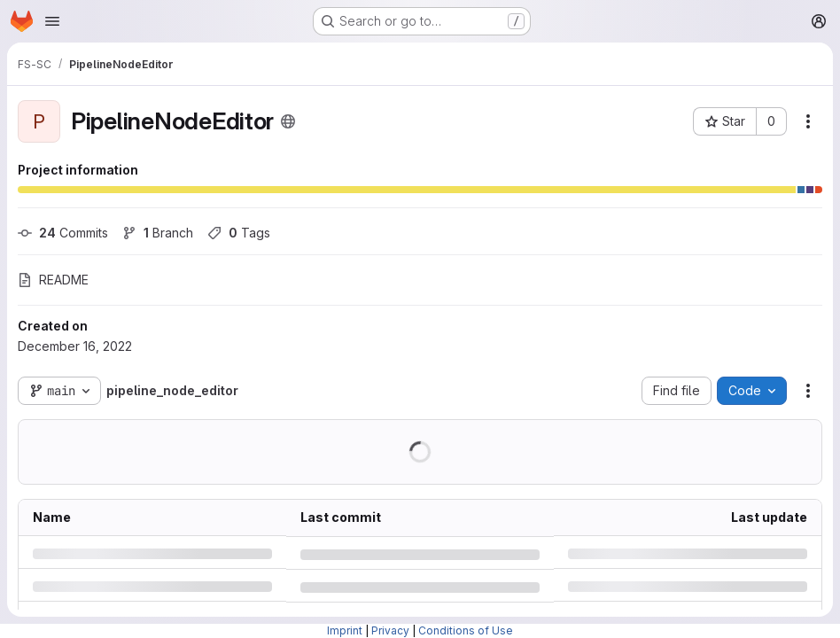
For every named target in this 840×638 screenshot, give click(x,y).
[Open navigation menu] (52, 21)
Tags (239, 233)
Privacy (390, 630)
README (53, 280)
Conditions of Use (466, 630)
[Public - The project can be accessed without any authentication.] (288, 121)
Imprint (345, 630)
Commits (63, 233)
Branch (158, 233)
